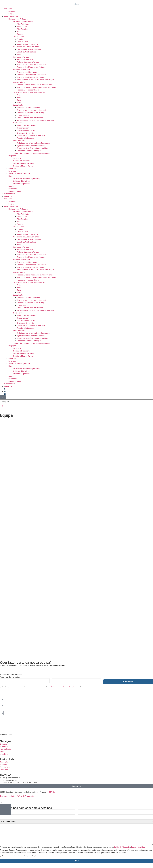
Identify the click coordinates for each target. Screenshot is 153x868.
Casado (20, 39)
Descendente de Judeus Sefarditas (26, 47)
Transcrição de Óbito (25, 128)
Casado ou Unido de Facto (27, 52)
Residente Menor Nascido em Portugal (31, 65)
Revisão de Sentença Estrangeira (29, 151)
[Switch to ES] (5, 394)
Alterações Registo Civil (26, 130)
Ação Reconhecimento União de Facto (31, 146)
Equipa (11, 14)
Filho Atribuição (23, 24)
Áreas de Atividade (11, 16)
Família (11, 186)
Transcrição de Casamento (27, 125)
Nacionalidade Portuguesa (18, 19)
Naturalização (18, 105)
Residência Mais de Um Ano (23, 166)
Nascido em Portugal (25, 59)
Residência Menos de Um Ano (24, 163)
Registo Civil (17, 123)
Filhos (19, 54)
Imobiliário (12, 168)
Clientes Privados (15, 191)
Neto (19, 32)
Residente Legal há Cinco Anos (28, 108)
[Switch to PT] (5, 389)
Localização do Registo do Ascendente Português (31, 153)
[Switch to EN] (5, 391)
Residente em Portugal (21, 70)
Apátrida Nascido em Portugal (28, 62)
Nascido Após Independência (28, 90)
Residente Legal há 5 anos (27, 72)
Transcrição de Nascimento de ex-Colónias (29, 92)
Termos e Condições (69, 687)
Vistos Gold (17, 158)
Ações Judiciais (19, 141)
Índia (19, 98)
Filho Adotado (22, 27)
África (19, 95)
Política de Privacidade (25, 796)
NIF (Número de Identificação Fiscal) (26, 179)
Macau (19, 103)
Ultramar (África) (19, 82)
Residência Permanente (22, 161)
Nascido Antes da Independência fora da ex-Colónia (36, 87)
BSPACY (52, 792)
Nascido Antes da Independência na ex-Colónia (35, 85)
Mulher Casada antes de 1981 (28, 44)
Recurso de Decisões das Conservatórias (32, 148)
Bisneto (20, 34)
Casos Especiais (23, 115)
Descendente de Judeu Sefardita (29, 49)
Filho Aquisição (23, 29)
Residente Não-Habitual (22, 181)
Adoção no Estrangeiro (25, 138)
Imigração (12, 156)
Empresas (12, 171)
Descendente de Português (23, 21)
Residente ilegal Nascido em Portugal (31, 67)
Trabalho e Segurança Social (19, 174)
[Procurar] (2, 406)
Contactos (8, 196)
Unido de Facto (23, 42)
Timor (19, 100)
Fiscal (11, 176)
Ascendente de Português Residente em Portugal (35, 80)
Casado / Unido (18, 37)
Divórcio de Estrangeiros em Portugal (31, 136)
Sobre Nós (12, 11)
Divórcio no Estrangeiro (26, 133)
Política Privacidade (57, 687)
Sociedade (8, 9)
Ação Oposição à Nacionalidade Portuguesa (33, 143)
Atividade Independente (21, 184)
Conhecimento (10, 194)
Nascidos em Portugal (21, 57)
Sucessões (13, 189)
